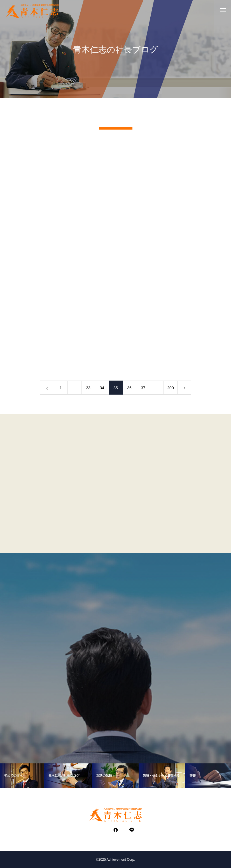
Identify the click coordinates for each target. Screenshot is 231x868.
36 (129, 390)
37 (143, 390)
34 (102, 390)
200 (170, 390)
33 (88, 390)
